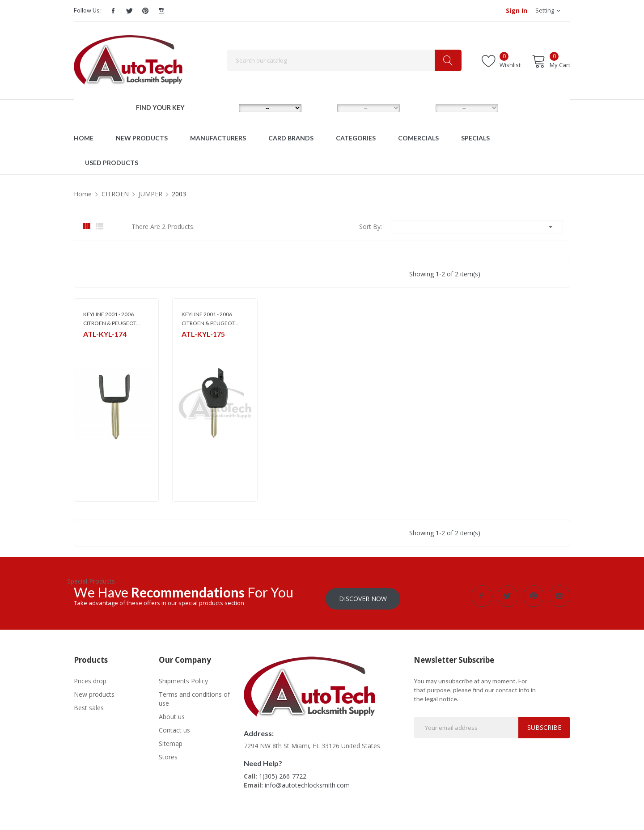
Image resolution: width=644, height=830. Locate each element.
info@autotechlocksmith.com (307, 782)
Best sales (89, 705)
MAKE (224, 108)
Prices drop (90, 678)
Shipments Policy (183, 678)
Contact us (174, 727)
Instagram (161, 11)
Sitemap (171, 741)
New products (94, 692)
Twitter (129, 11)
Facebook (113, 11)
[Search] (344, 60)
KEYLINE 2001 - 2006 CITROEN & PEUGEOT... (112, 319)
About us (172, 714)
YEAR (419, 108)
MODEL (324, 108)
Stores (168, 754)
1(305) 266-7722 (283, 773)
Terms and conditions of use (194, 696)
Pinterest (145, 11)
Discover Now (363, 596)
